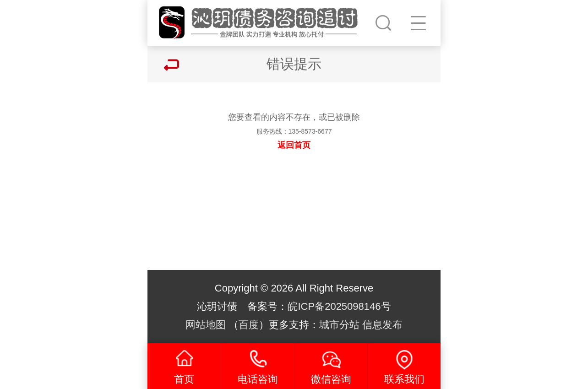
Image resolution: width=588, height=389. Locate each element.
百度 (249, 325)
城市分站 (339, 325)
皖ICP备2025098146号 (339, 306)
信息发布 (382, 325)
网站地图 (206, 325)
